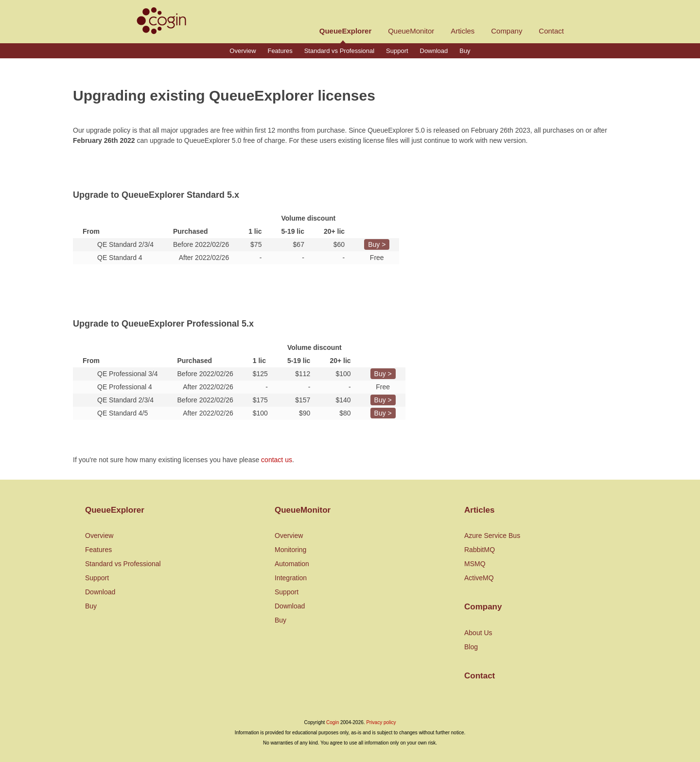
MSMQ (475, 564)
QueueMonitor (411, 31)
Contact (551, 31)
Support (397, 51)
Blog (471, 647)
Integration (291, 578)
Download (434, 51)
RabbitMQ (480, 550)
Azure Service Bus (492, 536)
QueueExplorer (346, 31)
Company (507, 31)
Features (280, 51)
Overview (243, 51)
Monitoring (290, 550)
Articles (463, 31)
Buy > (377, 244)
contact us (277, 460)
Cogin (332, 722)
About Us (478, 633)
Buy (465, 51)
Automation (292, 564)
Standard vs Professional (340, 51)
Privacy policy (381, 722)
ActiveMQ (479, 578)
